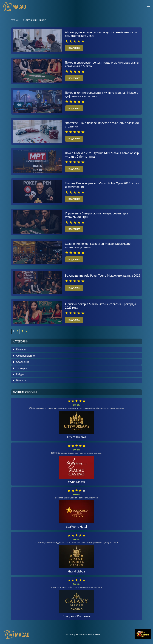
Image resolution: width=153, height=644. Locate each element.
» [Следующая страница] (26, 331)
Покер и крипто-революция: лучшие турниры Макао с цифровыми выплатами (101, 95)
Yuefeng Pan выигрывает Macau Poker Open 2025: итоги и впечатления (102, 185)
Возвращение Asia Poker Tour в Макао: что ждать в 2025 (103, 276)
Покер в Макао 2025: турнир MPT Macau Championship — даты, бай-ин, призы (102, 155)
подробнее (74, 48)
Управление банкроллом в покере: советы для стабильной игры (97, 215)
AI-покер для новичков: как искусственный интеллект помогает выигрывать (101, 34)
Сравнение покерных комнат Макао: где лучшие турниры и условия (98, 246)
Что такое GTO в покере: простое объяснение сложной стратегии (102, 125)
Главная (21, 350)
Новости (21, 381)
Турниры (22, 368)
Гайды (20, 374)
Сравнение (23, 362)
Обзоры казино (25, 356)
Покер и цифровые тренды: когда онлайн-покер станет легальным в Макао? (102, 64)
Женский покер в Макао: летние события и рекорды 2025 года (100, 306)
